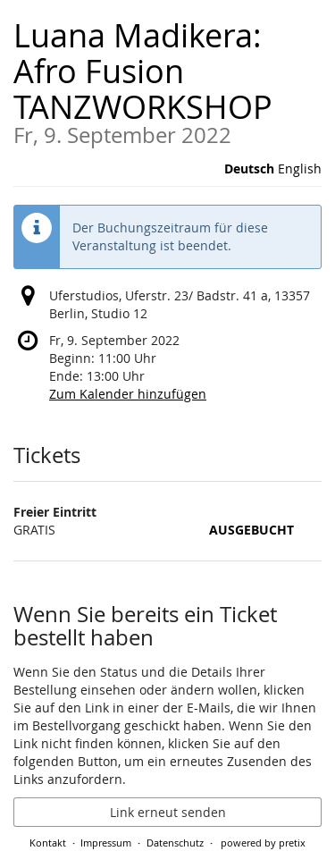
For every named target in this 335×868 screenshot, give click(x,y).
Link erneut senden (168, 812)
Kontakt (48, 843)
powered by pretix (263, 843)
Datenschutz (175, 843)
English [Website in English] (300, 169)
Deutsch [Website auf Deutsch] (249, 169)
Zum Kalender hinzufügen (128, 394)
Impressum (106, 843)
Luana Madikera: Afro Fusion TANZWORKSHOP (167, 80)
